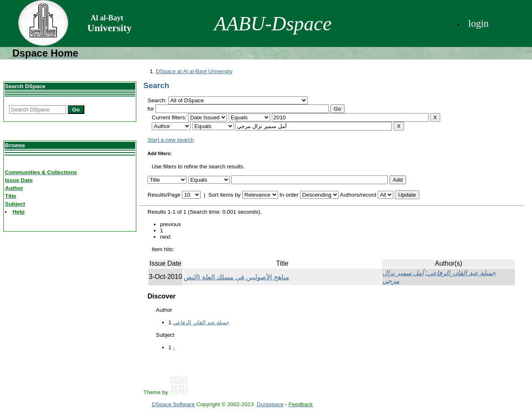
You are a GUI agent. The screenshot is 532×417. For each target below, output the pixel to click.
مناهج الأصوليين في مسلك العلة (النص (236, 277)
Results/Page (164, 195)
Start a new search (171, 140)
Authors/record (358, 195)
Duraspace (270, 404)
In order (289, 195)
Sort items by (224, 195)
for (151, 109)
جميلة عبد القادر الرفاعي (462, 273)
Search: (158, 100)
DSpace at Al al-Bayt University (194, 71)
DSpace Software (173, 404)
